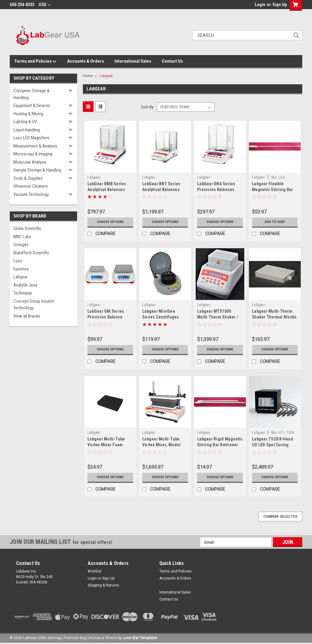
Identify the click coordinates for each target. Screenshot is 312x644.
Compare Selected (280, 517)
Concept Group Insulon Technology (34, 305)
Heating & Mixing (28, 114)
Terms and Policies (35, 61)
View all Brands (27, 316)
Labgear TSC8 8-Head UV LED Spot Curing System (273, 445)
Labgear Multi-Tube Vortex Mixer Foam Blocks (106, 445)
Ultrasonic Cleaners (31, 186)
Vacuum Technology (31, 194)
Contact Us (172, 61)
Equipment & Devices (32, 106)
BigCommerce (92, 638)
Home (88, 76)
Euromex (21, 269)
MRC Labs (22, 237)
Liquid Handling (27, 130)
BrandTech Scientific (31, 253)
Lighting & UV (25, 122)
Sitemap (54, 638)
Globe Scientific (27, 228)
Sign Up (280, 5)
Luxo (18, 261)
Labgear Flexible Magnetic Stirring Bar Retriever (272, 190)
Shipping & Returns (103, 585)
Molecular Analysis (30, 162)
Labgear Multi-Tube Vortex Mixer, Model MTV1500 (161, 445)
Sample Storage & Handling (37, 170)
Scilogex (21, 245)
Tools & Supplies (28, 178)
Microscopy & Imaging (33, 154)
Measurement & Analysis (35, 146)
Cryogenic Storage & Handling (32, 94)
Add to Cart (275, 222)
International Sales (133, 61)
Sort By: (148, 107)
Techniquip (23, 293)
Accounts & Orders (85, 61)
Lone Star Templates (140, 638)
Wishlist (95, 571)
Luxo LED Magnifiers (31, 138)
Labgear (20, 277)
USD (45, 5)
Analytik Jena (25, 285)
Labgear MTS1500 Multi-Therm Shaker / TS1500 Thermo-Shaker (220, 317)
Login (260, 5)
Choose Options (110, 222)
